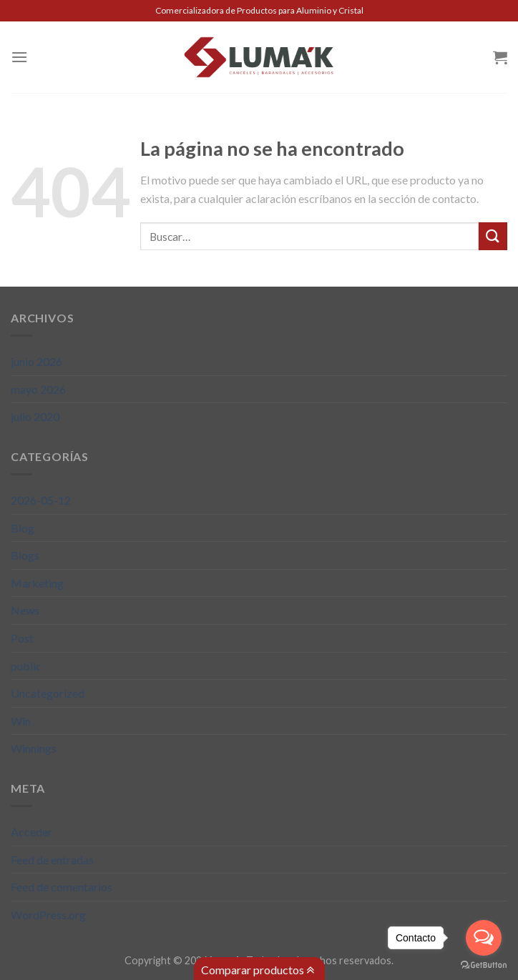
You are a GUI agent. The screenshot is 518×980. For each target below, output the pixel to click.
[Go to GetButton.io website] (484, 965)
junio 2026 (36, 361)
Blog (23, 528)
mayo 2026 (38, 389)
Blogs (25, 555)
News (25, 610)
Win (21, 721)
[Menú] (19, 57)
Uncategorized (48, 693)
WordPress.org (48, 915)
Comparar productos (258, 970)
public (26, 666)
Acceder (31, 832)
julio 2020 (35, 416)
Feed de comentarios (62, 887)
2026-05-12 (41, 500)
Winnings (34, 748)
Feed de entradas (52, 860)
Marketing (37, 583)
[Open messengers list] (484, 938)
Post (22, 638)
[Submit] (493, 236)
